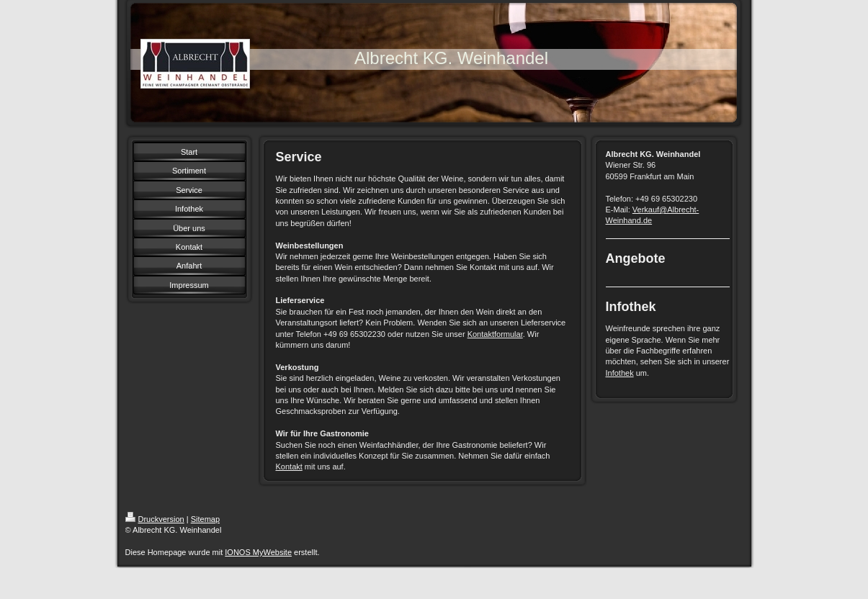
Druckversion (155, 519)
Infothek (620, 373)
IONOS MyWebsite (258, 552)
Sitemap (205, 519)
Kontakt (289, 467)
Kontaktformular (495, 334)
